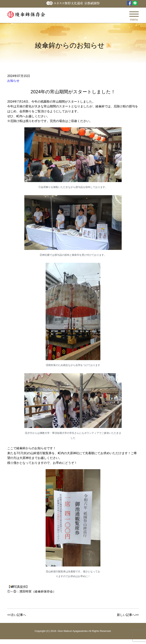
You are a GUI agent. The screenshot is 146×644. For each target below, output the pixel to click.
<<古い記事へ (17, 615)
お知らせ (13, 81)
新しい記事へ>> (128, 615)
